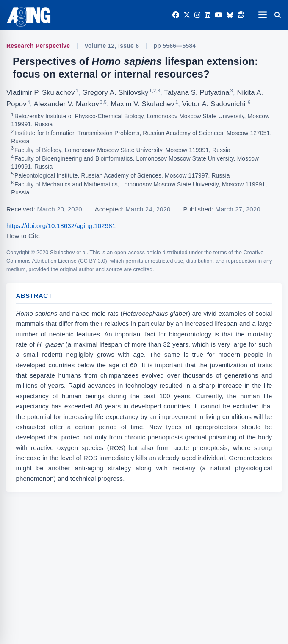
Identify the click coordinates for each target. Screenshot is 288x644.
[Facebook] (176, 15)
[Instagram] (197, 15)
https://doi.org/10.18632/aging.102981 (61, 226)
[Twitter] (187, 15)
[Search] (277, 15)
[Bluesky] (230, 15)
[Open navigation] (262, 15)
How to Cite (23, 236)
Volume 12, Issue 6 (112, 46)
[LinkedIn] (208, 15)
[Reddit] (241, 15)
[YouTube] (219, 15)
